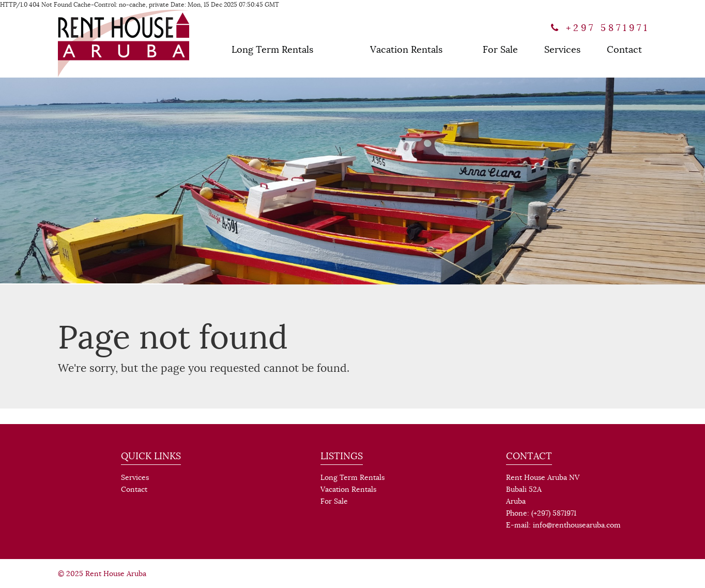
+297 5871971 (600, 28)
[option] (352, 181)
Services (562, 50)
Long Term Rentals (272, 50)
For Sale (500, 50)
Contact (624, 50)
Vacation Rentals (406, 50)
